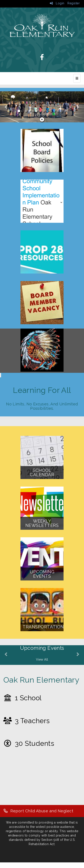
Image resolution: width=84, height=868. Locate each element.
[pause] (42, 120)
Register (74, 3)
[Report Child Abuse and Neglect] (38, 811)
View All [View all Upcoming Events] (42, 659)
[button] (6, 107)
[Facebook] (42, 58)
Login (57, 3)
